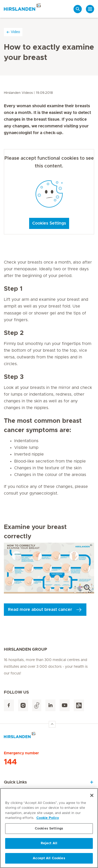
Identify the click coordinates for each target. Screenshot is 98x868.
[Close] (92, 797)
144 (10, 762)
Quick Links (15, 782)
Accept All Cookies (49, 860)
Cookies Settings (49, 223)
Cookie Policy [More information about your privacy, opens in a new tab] (48, 820)
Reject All (49, 845)
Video (13, 32)
